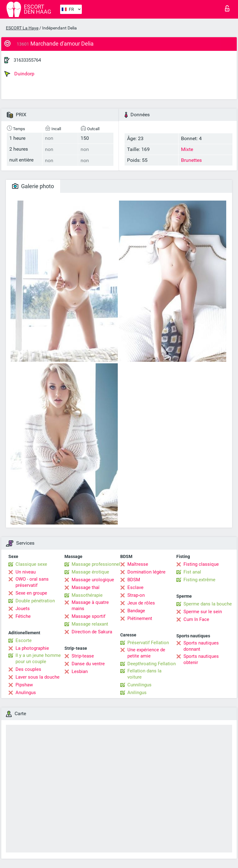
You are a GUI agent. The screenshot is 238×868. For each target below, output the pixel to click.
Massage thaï (86, 587)
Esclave (135, 587)
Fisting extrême (199, 580)
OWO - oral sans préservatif (32, 582)
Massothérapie (87, 595)
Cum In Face (196, 619)
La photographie (32, 648)
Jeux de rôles (141, 603)
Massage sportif (88, 616)
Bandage (136, 611)
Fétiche (23, 616)
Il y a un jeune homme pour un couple (38, 658)
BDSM (134, 580)
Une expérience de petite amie (146, 653)
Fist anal (192, 572)
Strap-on (136, 595)
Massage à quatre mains (90, 605)
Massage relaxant (90, 624)
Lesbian (80, 671)
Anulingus (26, 693)
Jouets (23, 609)
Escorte (24, 640)
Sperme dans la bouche (208, 604)
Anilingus (137, 693)
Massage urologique (93, 580)
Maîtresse (138, 564)
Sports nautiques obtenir (201, 659)
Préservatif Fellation (148, 643)
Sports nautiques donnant (201, 646)
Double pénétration (35, 601)
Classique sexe (31, 564)
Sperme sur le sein (203, 612)
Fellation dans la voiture (144, 674)
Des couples (28, 669)
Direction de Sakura (92, 632)
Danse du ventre (88, 664)
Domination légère (146, 572)
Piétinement (140, 618)
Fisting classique (201, 564)
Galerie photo (33, 186)
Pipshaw (24, 685)
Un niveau (26, 572)
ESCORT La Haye (22, 28)
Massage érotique (90, 572)
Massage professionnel (96, 564)
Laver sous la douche (37, 677)
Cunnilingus (139, 685)
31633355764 (27, 60)
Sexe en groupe (31, 593)
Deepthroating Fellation (152, 664)
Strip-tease (83, 656)
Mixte (187, 149)
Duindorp (19, 74)
